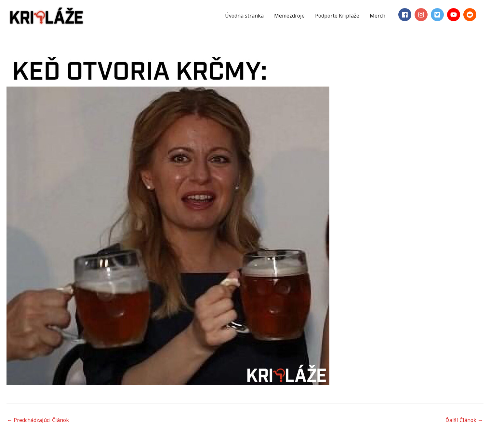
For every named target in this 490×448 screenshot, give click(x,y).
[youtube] (455, 15)
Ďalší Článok (464, 420)
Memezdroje (289, 16)
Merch (377, 16)
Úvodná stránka (244, 16)
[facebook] (406, 15)
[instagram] (422, 15)
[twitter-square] (438, 15)
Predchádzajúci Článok (38, 420)
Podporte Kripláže (337, 16)
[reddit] (471, 15)
